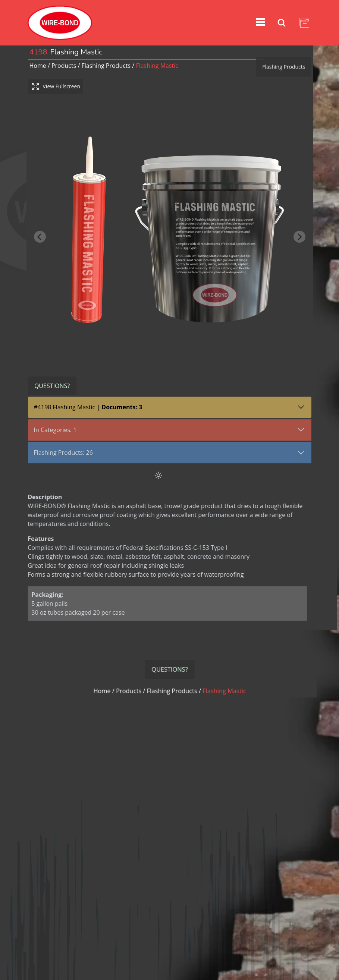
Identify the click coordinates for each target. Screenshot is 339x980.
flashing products (106, 66)
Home (38, 66)
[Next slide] (299, 229)
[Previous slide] (40, 229)
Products (64, 66)
